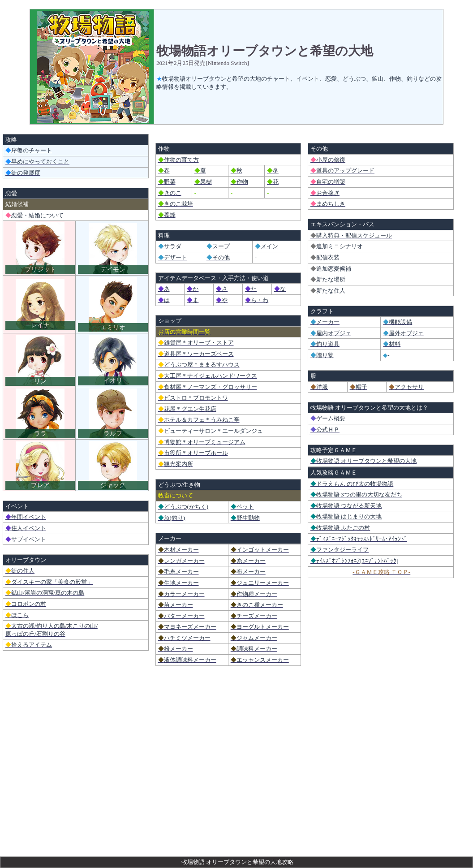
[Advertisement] (236, 789)
